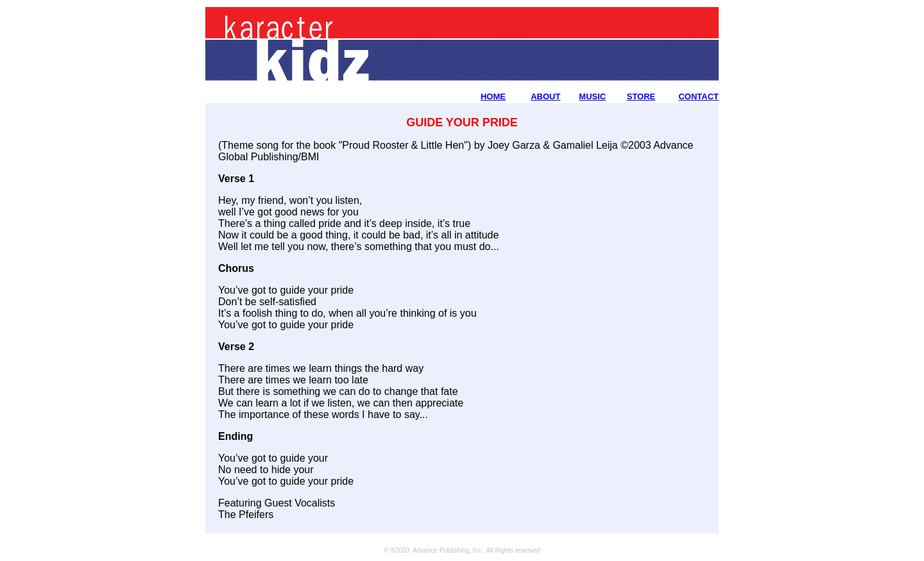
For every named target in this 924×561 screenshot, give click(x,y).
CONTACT (698, 96)
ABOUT (545, 96)
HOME (493, 96)
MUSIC (592, 96)
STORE (641, 96)
